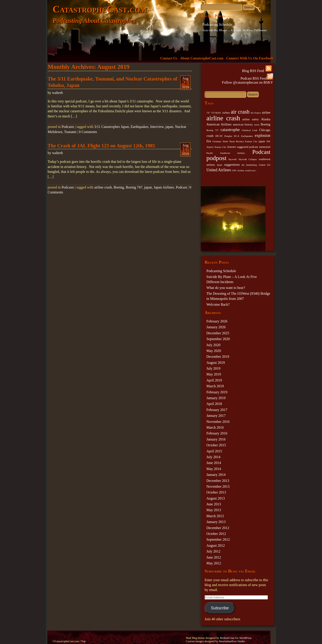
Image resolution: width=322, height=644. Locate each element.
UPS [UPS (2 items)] (234, 171)
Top (83, 641)
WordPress (245, 638)
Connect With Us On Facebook (250, 58)
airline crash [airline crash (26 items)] (223, 118)
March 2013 (215, 516)
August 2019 (216, 363)
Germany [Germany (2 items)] (217, 141)
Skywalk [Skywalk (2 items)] (232, 159)
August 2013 (216, 498)
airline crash (103, 187)
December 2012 (218, 528)
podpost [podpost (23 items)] (216, 158)
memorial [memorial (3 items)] (265, 147)
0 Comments (88, 132)
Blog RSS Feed (257, 71)
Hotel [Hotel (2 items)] (225, 141)
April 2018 (214, 404)
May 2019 (214, 374)
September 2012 (218, 539)
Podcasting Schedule (217, 24)
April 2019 (214, 380)
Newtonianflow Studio (232, 641)
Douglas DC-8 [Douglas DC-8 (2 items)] (232, 136)
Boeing (119, 187)
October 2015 (216, 445)
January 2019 (216, 398)
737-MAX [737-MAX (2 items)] (216, 113)
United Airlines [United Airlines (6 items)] (219, 170)
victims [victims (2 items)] (241, 171)
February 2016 (217, 433)
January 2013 (216, 522)
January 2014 (216, 475)
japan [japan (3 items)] (262, 141)
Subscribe (220, 608)
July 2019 (213, 368)
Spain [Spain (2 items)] (220, 165)
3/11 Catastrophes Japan (112, 127)
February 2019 (217, 392)
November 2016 (218, 422)
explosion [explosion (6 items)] (263, 136)
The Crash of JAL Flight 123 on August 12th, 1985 (101, 146)
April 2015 (214, 451)
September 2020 (218, 339)
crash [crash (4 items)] (210, 136)
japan (169, 127)
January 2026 (216, 327)
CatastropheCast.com (100, 9)
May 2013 (214, 510)
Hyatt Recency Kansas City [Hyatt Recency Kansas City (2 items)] (243, 141)
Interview (157, 127)
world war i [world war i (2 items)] (251, 171)
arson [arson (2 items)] (257, 125)
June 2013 (214, 504)
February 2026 (217, 321)
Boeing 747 (134, 187)
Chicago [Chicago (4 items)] (265, 130)
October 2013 (216, 492)
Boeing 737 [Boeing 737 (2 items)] (212, 130)
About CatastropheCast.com (202, 58)
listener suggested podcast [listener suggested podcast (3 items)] (243, 147)
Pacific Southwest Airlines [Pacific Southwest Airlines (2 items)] (226, 153)
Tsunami (70, 132)
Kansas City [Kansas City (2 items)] (220, 147)
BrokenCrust (227, 638)
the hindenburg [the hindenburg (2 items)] (249, 165)
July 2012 (213, 551)
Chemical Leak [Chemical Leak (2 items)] (250, 130)
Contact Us (169, 58)
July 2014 (213, 457)
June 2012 (214, 557)
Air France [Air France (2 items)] (256, 113)
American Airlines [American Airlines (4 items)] (219, 124)
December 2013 (218, 481)
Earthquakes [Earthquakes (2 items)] (247, 136)
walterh (57, 93)
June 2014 (214, 463)
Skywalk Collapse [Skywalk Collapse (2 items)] (248, 159)
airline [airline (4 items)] (266, 112)
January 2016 (216, 439)
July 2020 (213, 345)
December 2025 (218, 333)
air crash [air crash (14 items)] (240, 112)
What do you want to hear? (226, 288)
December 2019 (218, 357)
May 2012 (214, 563)
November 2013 (218, 486)
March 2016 (215, 427)
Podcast (181, 187)
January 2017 (216, 416)
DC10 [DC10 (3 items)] (219, 136)
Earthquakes (139, 127)
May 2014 (214, 469)
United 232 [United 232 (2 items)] (265, 165)
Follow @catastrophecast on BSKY (248, 82)
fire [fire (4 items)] (209, 141)
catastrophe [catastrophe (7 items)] (230, 130)
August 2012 (216, 545)
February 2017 (217, 410)
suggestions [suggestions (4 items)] (232, 165)
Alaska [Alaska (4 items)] (266, 119)
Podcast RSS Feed (257, 78)
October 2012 (216, 534)
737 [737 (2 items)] (208, 113)
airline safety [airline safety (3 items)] (251, 119)
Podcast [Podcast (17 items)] (261, 152)
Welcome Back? (218, 304)
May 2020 (214, 351)
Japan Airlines (164, 187)
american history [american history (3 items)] (243, 124)
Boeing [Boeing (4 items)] (266, 124)
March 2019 (215, 386)
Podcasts (68, 127)
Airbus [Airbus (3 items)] (226, 113)
